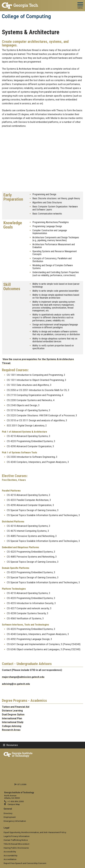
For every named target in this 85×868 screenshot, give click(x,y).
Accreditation (10, 859)
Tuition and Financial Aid (16, 707)
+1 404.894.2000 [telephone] (16, 801)
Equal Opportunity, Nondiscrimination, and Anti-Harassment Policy (35, 832)
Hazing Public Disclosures (16, 848)
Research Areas (11, 730)
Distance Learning (12, 711)
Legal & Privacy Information (17, 836)
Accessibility (10, 852)
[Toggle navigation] (80, 5)
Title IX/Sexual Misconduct (16, 844)
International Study (13, 722)
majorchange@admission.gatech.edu (23, 677)
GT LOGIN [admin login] (22, 784)
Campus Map (14, 804)
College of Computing (26, 16)
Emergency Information (15, 821)
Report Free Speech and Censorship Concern (25, 863)
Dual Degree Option (13, 714)
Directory (8, 813)
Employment (10, 817)
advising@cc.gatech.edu (16, 684)
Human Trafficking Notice (16, 840)
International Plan (12, 718)
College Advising (12, 726)
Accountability (10, 855)
